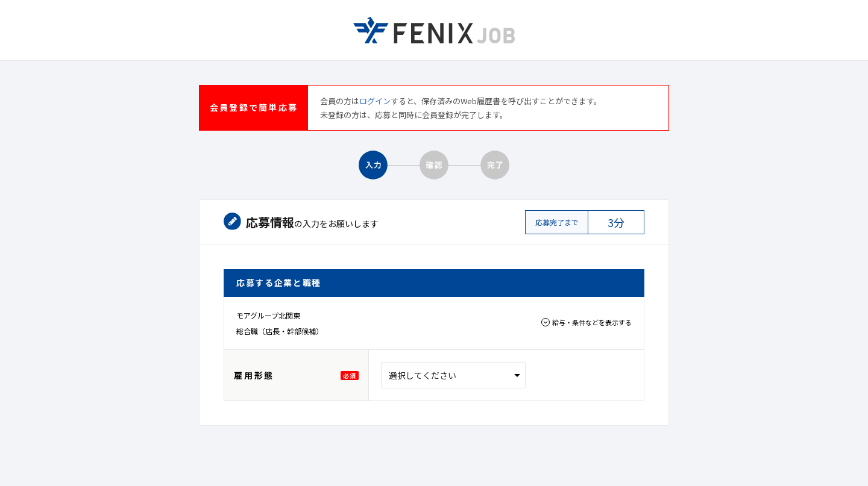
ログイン (375, 101)
